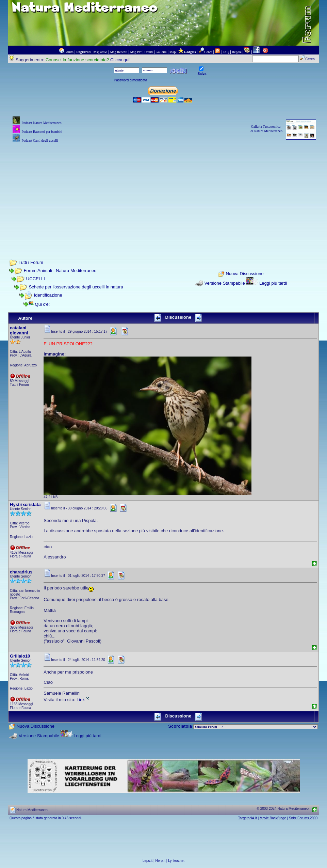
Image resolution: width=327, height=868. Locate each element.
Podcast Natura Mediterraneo (41, 123)
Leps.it (148, 861)
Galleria (161, 52)
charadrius (21, 572)
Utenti (149, 52)
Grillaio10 (20, 656)
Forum (69, 52)
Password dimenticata (131, 80)
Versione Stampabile (224, 283)
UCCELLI (36, 279)
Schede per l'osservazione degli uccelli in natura (76, 287)
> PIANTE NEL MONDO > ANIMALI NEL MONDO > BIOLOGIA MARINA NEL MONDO (256, 727)
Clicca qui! (120, 60)
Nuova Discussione (244, 274)
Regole (237, 52)
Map (173, 52)
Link (83, 700)
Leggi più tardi (273, 283)
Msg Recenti (119, 52)
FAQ (226, 52)
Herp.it (160, 861)
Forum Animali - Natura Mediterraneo (60, 271)
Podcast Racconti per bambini (42, 132)
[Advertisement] (163, 192)
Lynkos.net (176, 861)
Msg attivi (101, 52)
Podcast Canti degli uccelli (40, 140)
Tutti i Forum (31, 262)
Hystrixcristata (25, 504)
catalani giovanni (19, 330)
